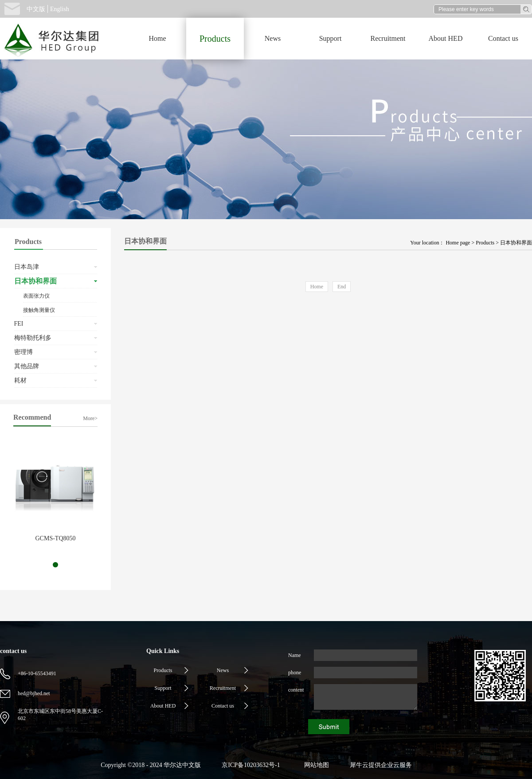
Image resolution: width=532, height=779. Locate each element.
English (60, 9)
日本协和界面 (516, 243)
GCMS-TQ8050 (55, 538)
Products (485, 243)
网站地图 (315, 765)
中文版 (36, 9)
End (342, 287)
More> (90, 418)
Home (157, 38)
